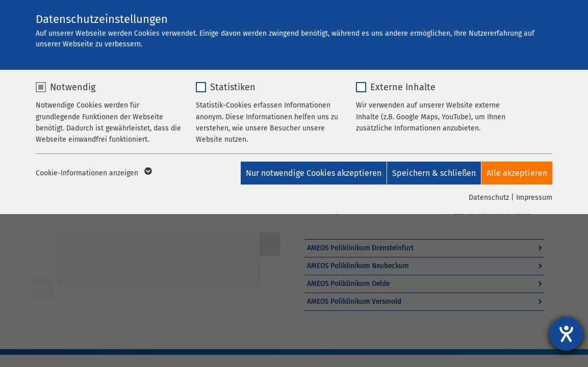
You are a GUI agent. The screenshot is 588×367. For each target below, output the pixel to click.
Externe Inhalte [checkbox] (403, 87)
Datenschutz (489, 198)
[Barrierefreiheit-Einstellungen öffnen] (566, 334)
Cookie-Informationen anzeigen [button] (93, 173)
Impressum (534, 198)
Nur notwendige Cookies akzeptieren (304, 173)
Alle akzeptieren (517, 173)
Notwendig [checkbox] (73, 87)
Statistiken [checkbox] (233, 87)
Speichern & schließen (429, 173)
